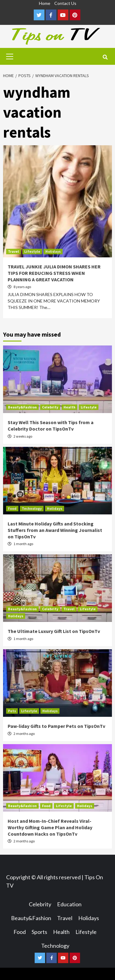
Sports (39, 932)
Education (69, 904)
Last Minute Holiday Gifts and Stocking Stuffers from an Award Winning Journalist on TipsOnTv (55, 530)
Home (45, 3)
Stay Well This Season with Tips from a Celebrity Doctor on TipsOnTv (51, 426)
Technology (32, 508)
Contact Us (65, 3)
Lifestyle (32, 251)
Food (12, 508)
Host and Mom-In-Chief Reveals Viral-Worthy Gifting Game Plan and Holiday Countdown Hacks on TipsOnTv (50, 827)
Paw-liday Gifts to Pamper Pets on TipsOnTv (56, 726)
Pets (12, 711)
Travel (13, 251)
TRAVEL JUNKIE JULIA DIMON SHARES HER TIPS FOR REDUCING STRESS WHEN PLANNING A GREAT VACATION (54, 273)
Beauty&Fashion (22, 407)
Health (69, 407)
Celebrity (50, 407)
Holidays (53, 251)
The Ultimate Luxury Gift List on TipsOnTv (54, 631)
